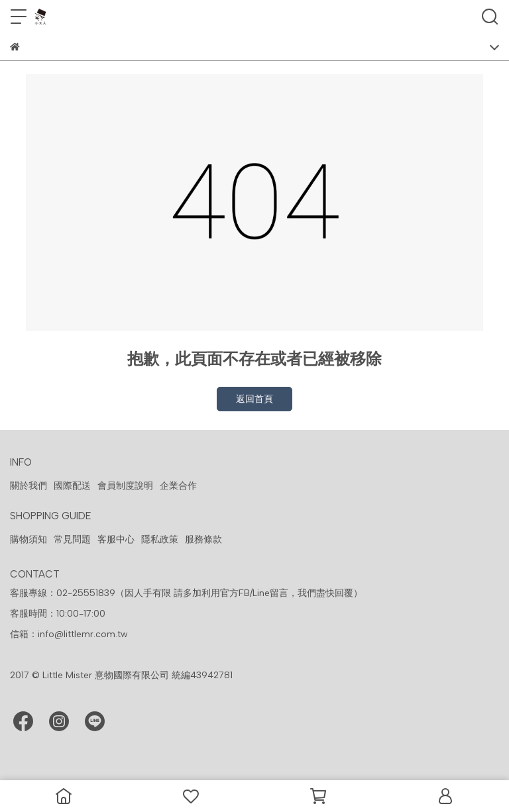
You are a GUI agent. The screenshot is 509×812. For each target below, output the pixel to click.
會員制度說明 (125, 486)
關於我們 (28, 486)
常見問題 (72, 539)
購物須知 (28, 539)
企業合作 (178, 486)
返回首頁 (254, 399)
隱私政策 (160, 539)
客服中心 (116, 539)
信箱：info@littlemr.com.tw (69, 634)
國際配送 (72, 486)
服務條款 (203, 539)
